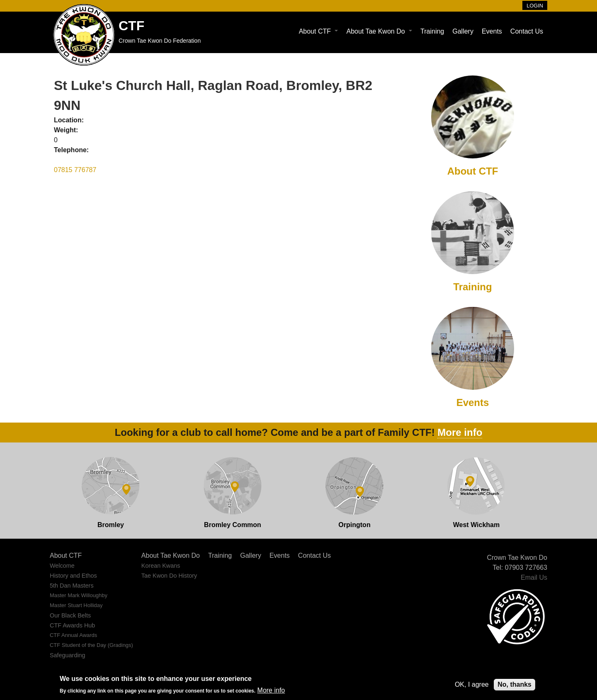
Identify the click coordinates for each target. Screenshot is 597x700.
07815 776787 (75, 170)
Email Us (534, 577)
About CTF (319, 31)
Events (492, 31)
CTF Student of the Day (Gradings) (91, 645)
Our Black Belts (70, 615)
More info (460, 432)
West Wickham (476, 525)
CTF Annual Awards (73, 635)
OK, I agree (472, 684)
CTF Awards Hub (72, 625)
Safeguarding (68, 655)
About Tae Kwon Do (379, 31)
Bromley (111, 525)
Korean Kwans (161, 566)
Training (432, 31)
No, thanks (514, 684)
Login (535, 6)
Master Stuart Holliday (76, 605)
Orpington (354, 525)
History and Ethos (73, 576)
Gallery (463, 31)
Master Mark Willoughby (79, 595)
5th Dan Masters (72, 586)
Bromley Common (233, 525)
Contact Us (527, 31)
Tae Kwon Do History (169, 576)
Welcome (62, 566)
